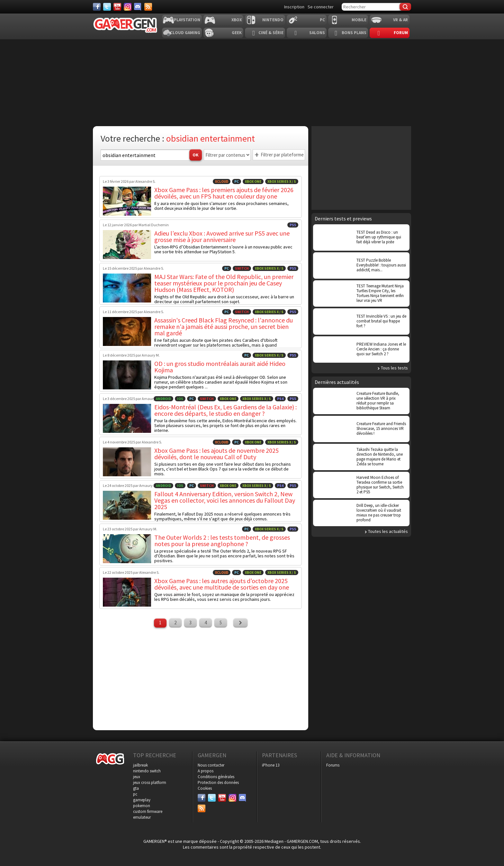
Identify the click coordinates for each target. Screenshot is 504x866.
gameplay (142, 800)
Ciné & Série (271, 33)
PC (322, 20)
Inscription (294, 7)
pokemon (142, 806)
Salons (317, 33)
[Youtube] (117, 7)
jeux (137, 777)
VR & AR (401, 20)
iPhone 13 (271, 765)
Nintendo (273, 20)
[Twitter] (107, 7)
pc (135, 794)
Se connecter (321, 7)
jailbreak (140, 765)
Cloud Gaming (185, 33)
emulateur (142, 817)
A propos (206, 771)
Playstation (187, 20)
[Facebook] (97, 7)
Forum (401, 33)
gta (136, 788)
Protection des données (218, 782)
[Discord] (138, 7)
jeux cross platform (150, 782)
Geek (237, 33)
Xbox (237, 20)
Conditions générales (216, 777)
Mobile (359, 20)
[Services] (148, 7)
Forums (333, 765)
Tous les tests (394, 368)
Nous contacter (211, 765)
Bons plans (354, 33)
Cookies (205, 788)
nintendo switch (147, 771)
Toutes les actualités (388, 531)
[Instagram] (128, 7)
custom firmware (148, 811)
